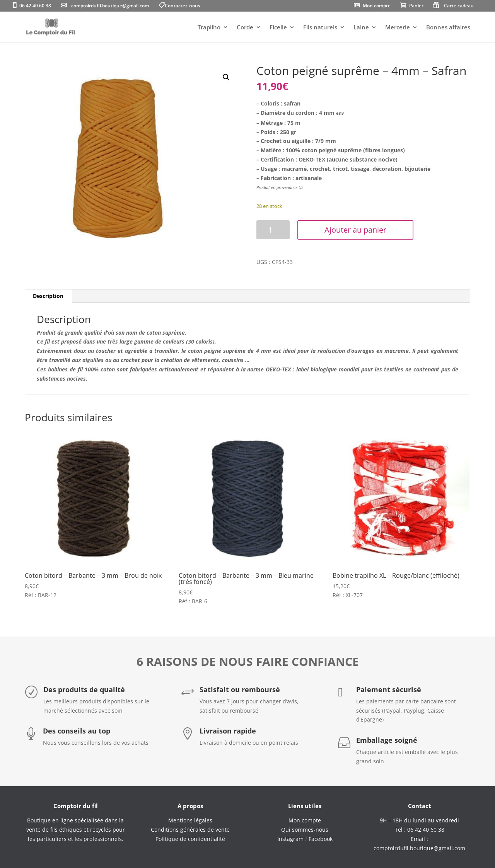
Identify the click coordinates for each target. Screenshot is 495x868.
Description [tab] (48, 296)
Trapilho (209, 28)
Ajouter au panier (355, 230)
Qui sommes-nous (305, 830)
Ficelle (278, 28)
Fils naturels (320, 28)
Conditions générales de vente (190, 830)
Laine (361, 28)
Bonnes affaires (448, 28)
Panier (416, 6)
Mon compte (377, 6)
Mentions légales (190, 820)
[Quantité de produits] (273, 230)
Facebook (321, 839)
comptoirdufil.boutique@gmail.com (110, 6)
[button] (226, 77)
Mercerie (398, 28)
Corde (245, 28)
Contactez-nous (183, 6)
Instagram (290, 839)
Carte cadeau (459, 6)
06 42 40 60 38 (35, 6)
